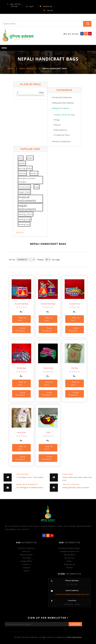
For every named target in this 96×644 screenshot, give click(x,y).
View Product (20, 329)
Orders (70, 561)
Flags (57, 120)
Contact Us (26, 564)
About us (26, 551)
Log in (30, 6)
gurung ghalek (25, 168)
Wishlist (70, 568)
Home (10, 68)
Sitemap (26, 568)
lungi (37, 187)
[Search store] (43, 24)
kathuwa (22, 173)
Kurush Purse (75, 304)
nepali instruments (27, 207)
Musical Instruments (64, 103)
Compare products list (70, 551)
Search (26, 571)
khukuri (34, 173)
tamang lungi (25, 219)
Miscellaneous (61, 130)
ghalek (30, 158)
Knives (58, 125)
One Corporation (75, 637)
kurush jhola (24, 187)
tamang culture (26, 214)
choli (21, 158)
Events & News (26, 555)
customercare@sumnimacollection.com (72, 594)
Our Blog (26, 558)
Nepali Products (62, 108)
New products (70, 555)
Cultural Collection (63, 97)
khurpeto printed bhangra (27, 180)
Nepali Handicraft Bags (65, 115)
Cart (48, 10)
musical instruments (27, 199)
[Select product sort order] (26, 260)
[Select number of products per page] (48, 260)
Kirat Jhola (21, 432)
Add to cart (22, 319)
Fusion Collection (62, 141)
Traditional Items (63, 135)
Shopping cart (70, 564)
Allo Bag (75, 368)
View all (20, 232)
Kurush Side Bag (21, 304)
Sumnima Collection (26, 548)
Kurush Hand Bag (48, 304)
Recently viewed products (70, 548)
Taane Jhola (48, 368)
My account (70, 558)
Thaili (48, 432)
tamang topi (24, 224)
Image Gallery (26, 561)
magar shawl (24, 192)
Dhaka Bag (21, 368)
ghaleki (22, 163)
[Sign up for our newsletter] (37, 624)
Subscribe (75, 624)
